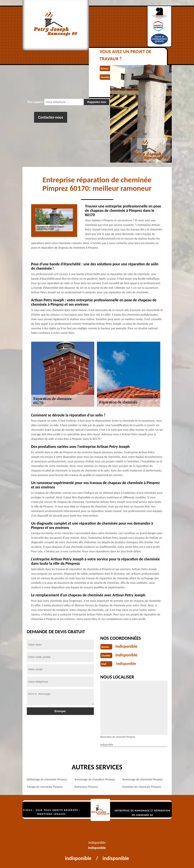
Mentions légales (52, 814)
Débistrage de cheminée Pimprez (47, 779)
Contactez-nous (51, 117)
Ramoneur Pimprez (86, 787)
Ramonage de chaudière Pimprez (95, 779)
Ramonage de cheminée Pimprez (143, 779)
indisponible (127, 646)
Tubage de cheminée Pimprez (45, 787)
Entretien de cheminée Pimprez (142, 787)
